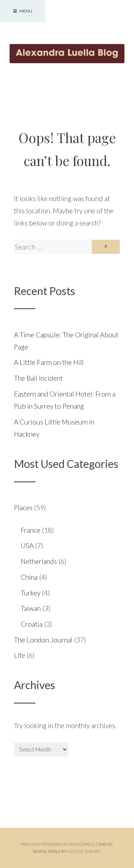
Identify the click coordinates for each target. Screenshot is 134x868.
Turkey (31, 593)
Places (23, 507)
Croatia (32, 624)
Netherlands (39, 561)
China (29, 577)
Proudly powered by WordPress (58, 844)
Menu (23, 11)
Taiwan (31, 608)
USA (27, 546)
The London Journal (43, 640)
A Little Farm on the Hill (49, 362)
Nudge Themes (84, 851)
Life (19, 655)
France (31, 530)
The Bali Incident (38, 378)
